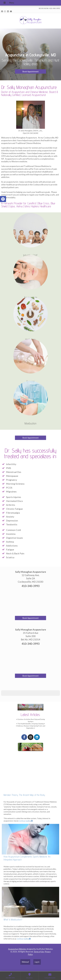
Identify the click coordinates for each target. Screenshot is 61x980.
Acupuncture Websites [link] (17, 949)
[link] (3, 199)
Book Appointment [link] (31, 72)
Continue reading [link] (26, 821)
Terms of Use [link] (39, 952)
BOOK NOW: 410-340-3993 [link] (49, 8)
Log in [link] (37, 962)
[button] (2, 698)
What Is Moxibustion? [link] (13, 920)
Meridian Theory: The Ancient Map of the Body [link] (24, 795)
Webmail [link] (25, 962)
